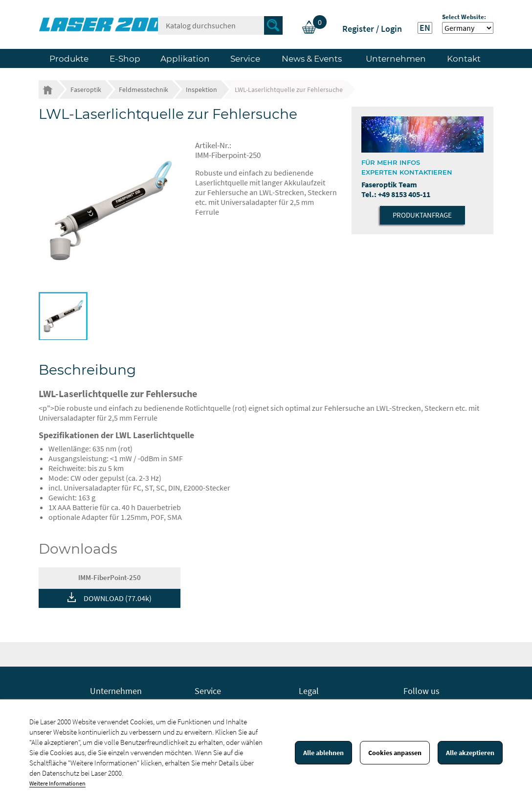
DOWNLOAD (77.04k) (118, 598)
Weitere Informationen (57, 783)
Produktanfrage (422, 215)
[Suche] (220, 25)
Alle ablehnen (323, 753)
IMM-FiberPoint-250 (110, 577)
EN (425, 28)
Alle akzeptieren (470, 753)
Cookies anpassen (395, 753)
